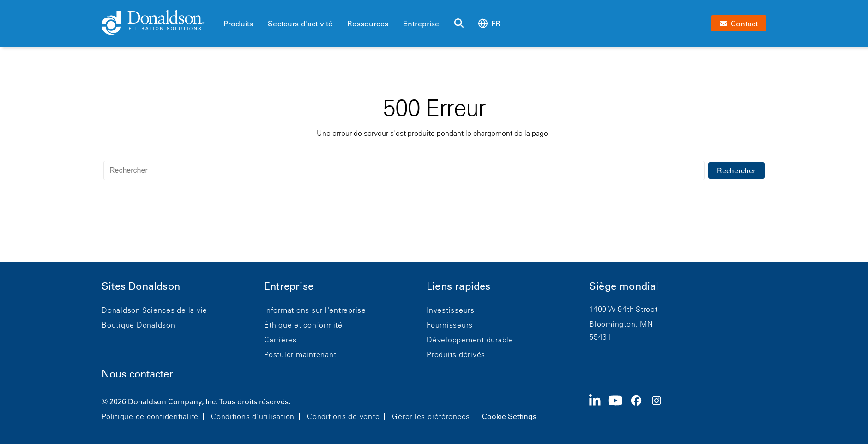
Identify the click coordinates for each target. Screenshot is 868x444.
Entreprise (421, 24)
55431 (600, 337)
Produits (238, 24)
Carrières (280, 340)
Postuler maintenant (300, 354)
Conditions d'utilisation (253, 416)
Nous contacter (137, 374)
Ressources (368, 24)
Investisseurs (451, 310)
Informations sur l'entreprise (315, 310)
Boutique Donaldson (139, 325)
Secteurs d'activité (300, 24)
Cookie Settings (509, 416)
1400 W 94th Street (624, 309)
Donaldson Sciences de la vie (154, 310)
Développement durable (470, 340)
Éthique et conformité (303, 325)
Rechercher (736, 170)
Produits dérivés (456, 354)
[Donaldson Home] (159, 23)
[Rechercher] (459, 24)
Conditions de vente (343, 416)
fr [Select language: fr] (489, 23)
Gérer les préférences (431, 416)
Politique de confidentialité (150, 416)
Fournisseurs (450, 325)
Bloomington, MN (621, 324)
